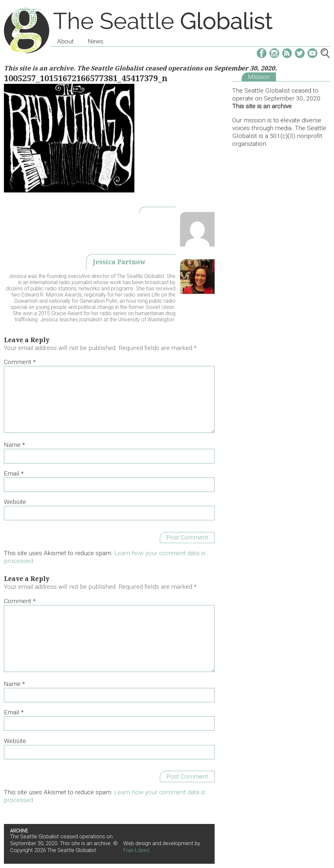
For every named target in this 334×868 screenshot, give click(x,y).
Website (15, 502)
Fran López (136, 850)
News (96, 41)
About (65, 41)
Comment (20, 362)
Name (15, 445)
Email (14, 473)
